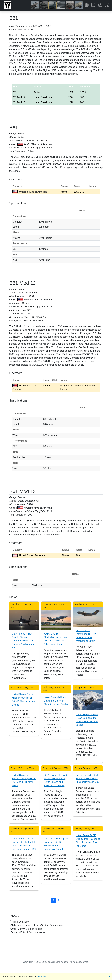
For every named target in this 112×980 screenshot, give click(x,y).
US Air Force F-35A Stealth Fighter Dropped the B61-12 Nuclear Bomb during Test (23, 641)
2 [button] (59, 900)
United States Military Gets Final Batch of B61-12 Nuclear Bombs (56, 701)
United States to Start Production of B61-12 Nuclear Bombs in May (87, 779)
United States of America (30, 192)
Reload (42, 977)
